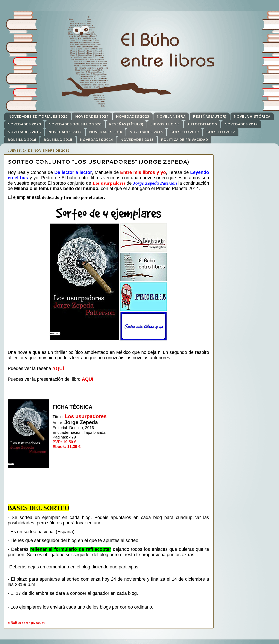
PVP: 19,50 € (64, 442)
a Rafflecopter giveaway (26, 623)
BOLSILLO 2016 (22, 140)
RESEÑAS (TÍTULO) (126, 124)
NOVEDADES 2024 (92, 116)
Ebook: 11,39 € (67, 447)
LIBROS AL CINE (165, 124)
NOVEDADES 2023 (133, 116)
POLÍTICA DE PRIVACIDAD (184, 140)
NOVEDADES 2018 (24, 132)
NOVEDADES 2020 (24, 124)
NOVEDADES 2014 (96, 140)
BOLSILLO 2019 (184, 132)
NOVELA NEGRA (171, 116)
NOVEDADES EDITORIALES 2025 (38, 116)
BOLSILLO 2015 (58, 140)
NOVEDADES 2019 (241, 124)
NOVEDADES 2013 (137, 140)
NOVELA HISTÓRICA (252, 116)
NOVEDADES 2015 (146, 132)
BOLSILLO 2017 (221, 132)
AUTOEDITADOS (202, 124)
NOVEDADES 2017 (65, 132)
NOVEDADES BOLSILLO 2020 (75, 124)
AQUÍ (58, 368)
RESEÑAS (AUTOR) (210, 116)
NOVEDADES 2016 (106, 132)
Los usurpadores (86, 416)
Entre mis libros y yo (143, 172)
